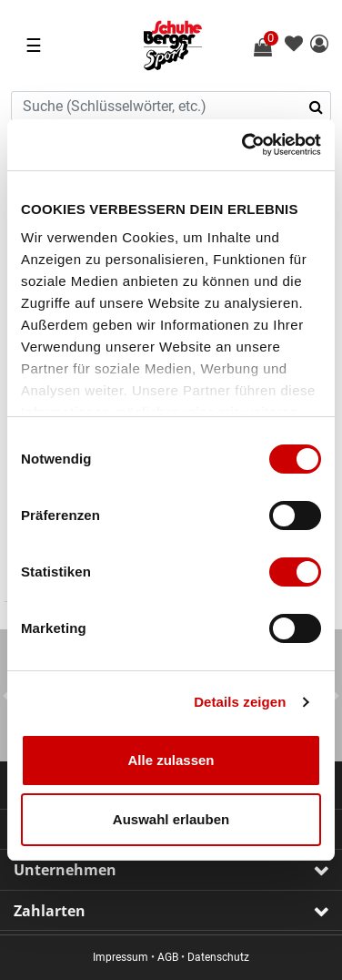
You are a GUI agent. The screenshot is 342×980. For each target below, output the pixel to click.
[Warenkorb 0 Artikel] (273, 47)
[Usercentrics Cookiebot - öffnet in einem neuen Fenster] (244, 145)
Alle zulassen (171, 760)
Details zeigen (240, 702)
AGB (168, 957)
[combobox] (171, 106)
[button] (319, 45)
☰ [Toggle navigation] (34, 46)
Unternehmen (65, 870)
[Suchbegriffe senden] (322, 107)
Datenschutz (218, 957)
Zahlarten (50, 911)
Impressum (121, 957)
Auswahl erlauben (171, 819)
